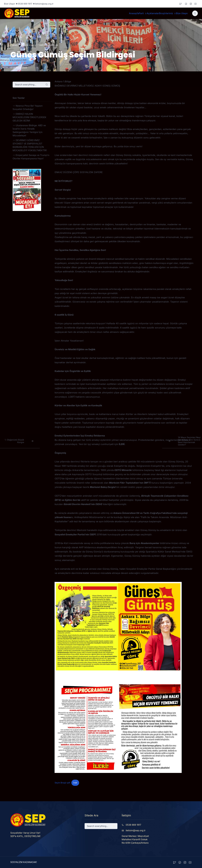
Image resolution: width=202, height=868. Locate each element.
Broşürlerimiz (166, 13)
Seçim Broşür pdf (62, 783)
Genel (15, 45)
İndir (75, 783)
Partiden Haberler (49, 45)
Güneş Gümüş (29, 45)
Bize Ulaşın (182, 13)
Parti (141, 13)
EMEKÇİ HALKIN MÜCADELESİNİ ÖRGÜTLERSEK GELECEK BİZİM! (29, 117)
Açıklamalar (153, 13)
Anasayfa (134, 13)
